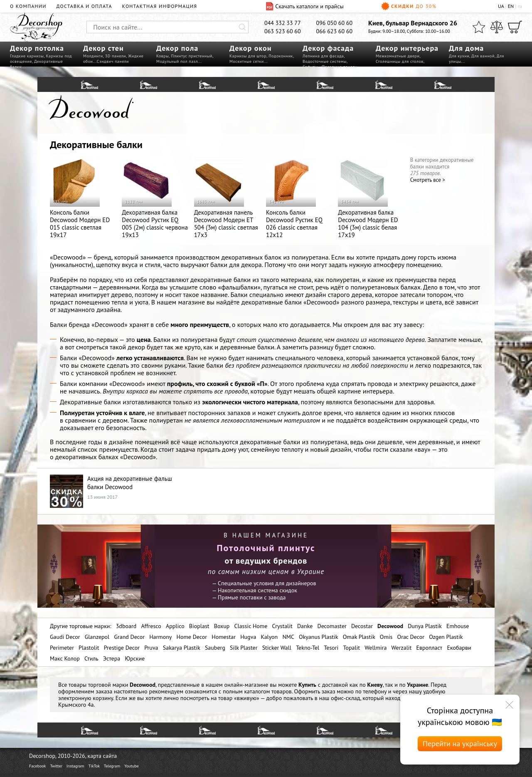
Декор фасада (328, 48)
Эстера (112, 658)
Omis (386, 637)
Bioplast (199, 626)
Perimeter (62, 648)
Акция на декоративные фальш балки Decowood (130, 483)
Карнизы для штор (248, 56)
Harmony (160, 637)
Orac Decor (411, 637)
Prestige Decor (122, 648)
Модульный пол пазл (177, 61)
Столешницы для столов (400, 61)
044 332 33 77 (283, 23)
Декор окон (250, 48)
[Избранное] (479, 27)
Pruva (151, 648)
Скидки (409, 6)
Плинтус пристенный (192, 56)
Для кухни (459, 56)
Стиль (91, 658)
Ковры (163, 56)
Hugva (248, 637)
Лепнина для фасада (323, 56)
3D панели (116, 56)
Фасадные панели (340, 67)
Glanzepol (97, 637)
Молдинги (93, 56)
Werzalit (402, 648)
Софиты (310, 67)
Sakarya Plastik (182, 648)
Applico (175, 626)
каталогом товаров (268, 691)
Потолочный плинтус (266, 548)
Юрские (135, 658)
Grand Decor (129, 637)
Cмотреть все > (428, 180)
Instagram (75, 766)
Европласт (429, 648)
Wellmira (376, 648)
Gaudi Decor (65, 637)
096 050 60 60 (335, 23)
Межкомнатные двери (398, 56)
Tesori (331, 648)
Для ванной (483, 56)
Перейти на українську (460, 744)
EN (511, 6)
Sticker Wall (277, 648)
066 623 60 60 (335, 31)
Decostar (362, 626)
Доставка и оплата (84, 6)
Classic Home (251, 626)
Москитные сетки (247, 61)
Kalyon (270, 637)
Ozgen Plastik (446, 637)
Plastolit (89, 648)
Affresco (151, 626)
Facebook (37, 766)
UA (501, 6)
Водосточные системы (325, 61)
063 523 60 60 (283, 31)
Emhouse (458, 626)
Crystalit (282, 626)
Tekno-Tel (308, 648)
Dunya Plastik (425, 626)
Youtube (132, 766)
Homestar (224, 637)
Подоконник (281, 56)
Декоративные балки (96, 145)
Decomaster (332, 626)
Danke (305, 626)
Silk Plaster (244, 648)
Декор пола (177, 48)
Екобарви (459, 648)
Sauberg (215, 648)
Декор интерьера (407, 48)
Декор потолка (37, 48)
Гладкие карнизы (27, 56)
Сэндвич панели (113, 61)
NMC (288, 637)
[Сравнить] (497, 27)
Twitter (56, 766)
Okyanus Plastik (318, 637)
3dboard (126, 626)
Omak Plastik (359, 637)
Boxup (222, 626)
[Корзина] (515, 27)
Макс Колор (65, 658)
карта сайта (102, 756)
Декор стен (103, 48)
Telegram (112, 766)
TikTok (94, 766)
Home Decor (192, 637)
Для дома (466, 48)
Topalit (352, 648)
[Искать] (242, 27)
